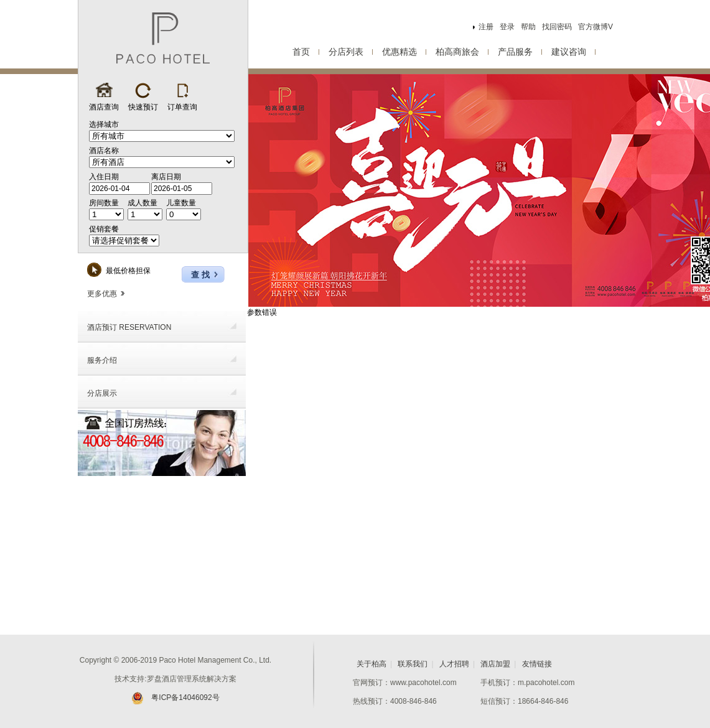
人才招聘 (454, 664)
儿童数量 (181, 203)
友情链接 (537, 664)
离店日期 (166, 177)
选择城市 (104, 124)
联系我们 (413, 664)
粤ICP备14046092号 (175, 698)
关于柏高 (371, 664)
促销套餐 (104, 229)
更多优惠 (106, 294)
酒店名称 (104, 151)
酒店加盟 (495, 664)
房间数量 (104, 203)
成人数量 (142, 203)
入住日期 (104, 177)
